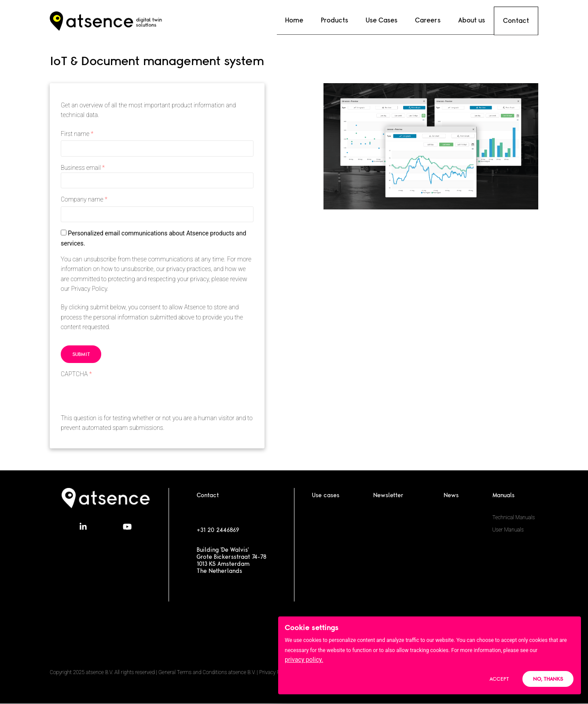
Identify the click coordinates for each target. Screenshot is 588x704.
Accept (499, 680)
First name (75, 134)
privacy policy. (304, 661)
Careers (431, 20)
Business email (81, 168)
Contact (516, 20)
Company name (82, 199)
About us (471, 20)
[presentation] (128, 396)
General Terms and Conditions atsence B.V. (207, 672)
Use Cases (390, 20)
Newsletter (388, 495)
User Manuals (508, 530)
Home (311, 20)
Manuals (503, 495)
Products (347, 20)
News (451, 495)
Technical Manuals (514, 517)
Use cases (326, 495)
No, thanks (548, 680)
